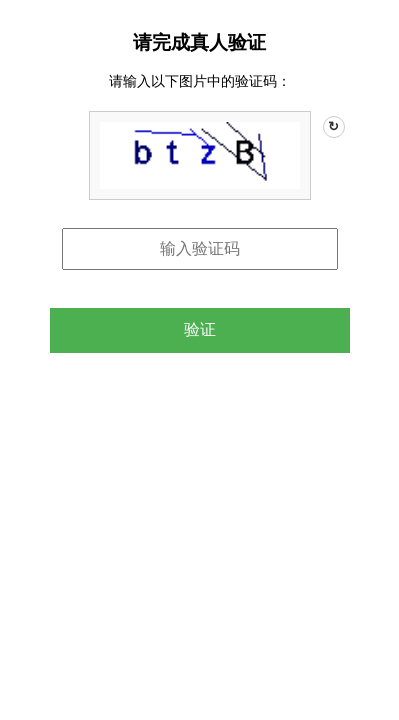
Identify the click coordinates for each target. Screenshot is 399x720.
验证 (200, 329)
